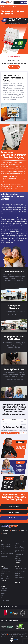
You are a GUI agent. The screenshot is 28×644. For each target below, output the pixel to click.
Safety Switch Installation (19, 574)
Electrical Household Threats (20, 543)
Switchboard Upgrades (21, 569)
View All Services (14, 57)
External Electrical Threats (20, 551)
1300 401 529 (9, 242)
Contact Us (4, 556)
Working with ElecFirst (7, 554)
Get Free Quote (14, 506)
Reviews (3, 593)
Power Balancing (19, 578)
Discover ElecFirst (6, 544)
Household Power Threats (20, 555)
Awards (3, 551)
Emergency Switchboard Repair (20, 547)
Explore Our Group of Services (9, 7)
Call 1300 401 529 (14, 512)
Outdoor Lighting (5, 573)
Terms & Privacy (5, 600)
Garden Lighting (5, 578)
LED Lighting (4, 569)
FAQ (2, 596)
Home (2, 542)
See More (17, 563)
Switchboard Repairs (20, 571)
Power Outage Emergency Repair (20, 559)
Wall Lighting (4, 576)
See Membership (14, 67)
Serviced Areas (5, 549)
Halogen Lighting (5, 571)
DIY (2, 598)
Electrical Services (6, 547)
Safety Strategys (19, 580)
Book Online (24, 3)
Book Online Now (14, 518)
